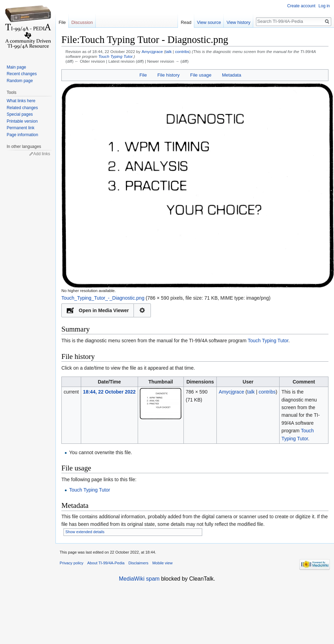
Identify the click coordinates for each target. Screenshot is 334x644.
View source (209, 22)
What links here (21, 101)
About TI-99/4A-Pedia (106, 563)
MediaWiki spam (139, 579)
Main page (16, 67)
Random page (20, 81)
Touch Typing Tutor (115, 56)
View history (238, 22)
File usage (201, 75)
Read (186, 22)
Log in (324, 6)
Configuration (142, 310)
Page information (22, 135)
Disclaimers (138, 563)
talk (169, 51)
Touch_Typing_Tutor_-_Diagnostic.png (103, 298)
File (143, 75)
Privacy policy (71, 563)
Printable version (22, 121)
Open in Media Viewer (104, 310)
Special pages (20, 114)
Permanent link (20, 128)
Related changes (22, 108)
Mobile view (162, 563)
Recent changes (22, 74)
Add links (42, 154)
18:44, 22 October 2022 (109, 392)
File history (169, 75)
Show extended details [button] (85, 532)
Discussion (82, 22)
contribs (182, 51)
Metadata (232, 75)
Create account (301, 6)
